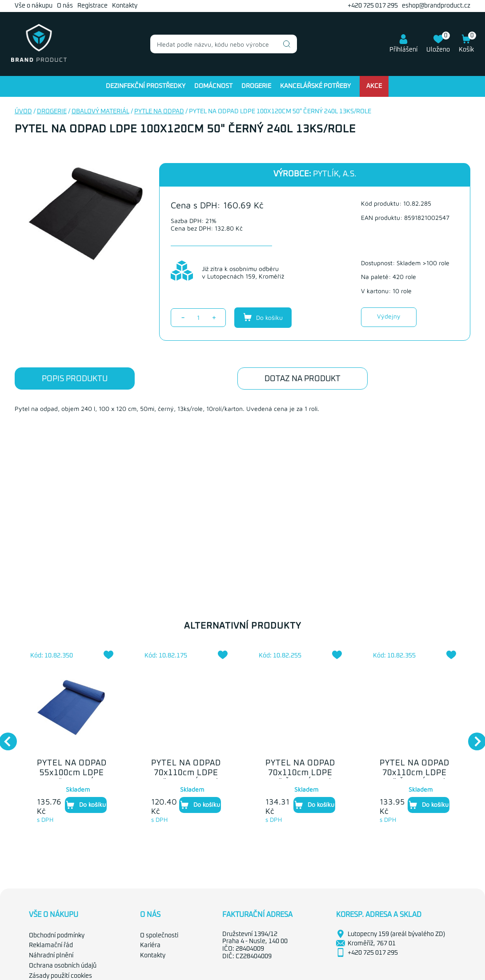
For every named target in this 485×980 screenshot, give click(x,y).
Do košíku (263, 317)
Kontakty (125, 6)
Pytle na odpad (159, 112)
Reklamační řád (51, 945)
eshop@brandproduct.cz (436, 6)
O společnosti (159, 936)
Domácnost (213, 86)
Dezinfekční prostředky (146, 86)
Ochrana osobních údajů (63, 966)
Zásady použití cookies (60, 976)
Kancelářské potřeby (315, 86)
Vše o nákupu (34, 6)
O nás (65, 6)
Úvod (23, 112)
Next (473, 737)
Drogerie (256, 86)
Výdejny (389, 316)
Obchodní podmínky (57, 936)
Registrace (92, 6)
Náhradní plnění (51, 956)
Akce (374, 86)
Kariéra (150, 945)
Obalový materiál (100, 112)
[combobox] (224, 44)
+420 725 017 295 (373, 6)
